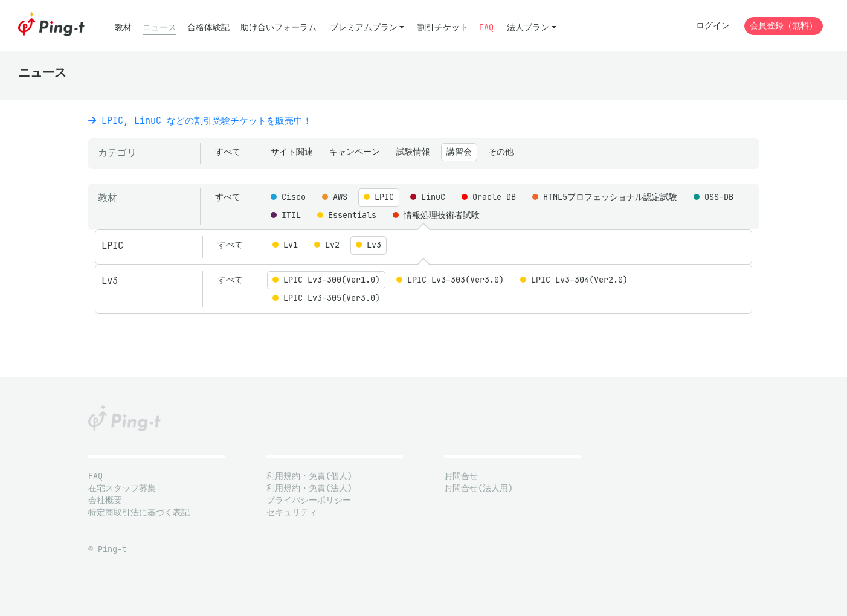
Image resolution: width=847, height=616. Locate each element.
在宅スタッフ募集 (122, 488)
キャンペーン (355, 152)
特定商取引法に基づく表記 (139, 512)
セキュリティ (292, 512)
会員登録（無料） (784, 26)
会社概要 (105, 500)
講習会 (459, 152)
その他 (501, 152)
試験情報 (413, 152)
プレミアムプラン (364, 27)
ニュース (159, 27)
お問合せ (461, 476)
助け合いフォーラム (279, 27)
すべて (228, 152)
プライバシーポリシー (309, 500)
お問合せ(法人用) (478, 488)
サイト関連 (292, 152)
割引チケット (443, 27)
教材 (123, 27)
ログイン (713, 26)
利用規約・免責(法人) (309, 488)
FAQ (486, 27)
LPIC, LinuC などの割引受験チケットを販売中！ (200, 120)
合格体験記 (208, 27)
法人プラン (528, 27)
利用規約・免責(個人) (309, 476)
